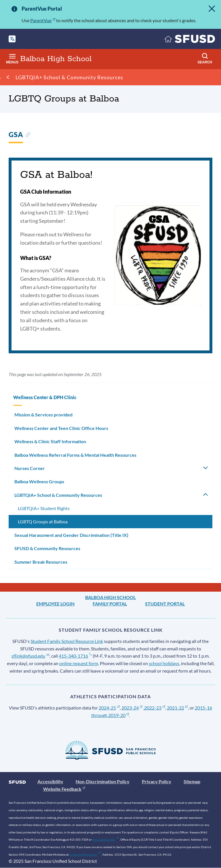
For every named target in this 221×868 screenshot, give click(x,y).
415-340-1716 (75, 656)
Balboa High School (110, 597)
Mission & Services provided (43, 415)
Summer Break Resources (41, 562)
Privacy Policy (157, 781)
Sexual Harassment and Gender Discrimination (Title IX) (71, 535)
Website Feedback (64, 789)
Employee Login (55, 604)
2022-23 (155, 708)
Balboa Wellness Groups (39, 481)
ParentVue (43, 20)
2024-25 (109, 708)
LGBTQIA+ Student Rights (44, 508)
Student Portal (165, 604)
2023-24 (132, 708)
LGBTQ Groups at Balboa (43, 521)
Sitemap (192, 781)
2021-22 (177, 708)
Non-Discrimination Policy (103, 781)
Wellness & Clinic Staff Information (50, 441)
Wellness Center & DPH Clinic (45, 397)
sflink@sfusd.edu (30, 656)
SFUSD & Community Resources (47, 548)
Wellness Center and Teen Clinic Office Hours (61, 428)
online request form (79, 663)
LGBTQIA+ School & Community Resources (69, 77)
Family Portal (110, 604)
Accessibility (50, 781)
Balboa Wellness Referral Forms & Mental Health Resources (75, 455)
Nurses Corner (30, 468)
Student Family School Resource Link (67, 641)
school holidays (164, 663)
